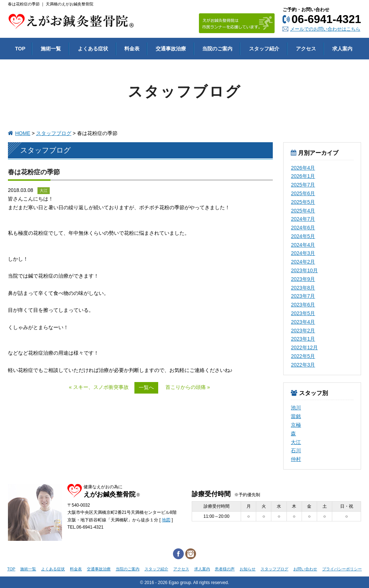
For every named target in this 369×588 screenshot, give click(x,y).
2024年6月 (303, 228)
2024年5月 (303, 236)
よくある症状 (53, 569)
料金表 (76, 569)
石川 (296, 450)
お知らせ (248, 569)
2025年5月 (303, 202)
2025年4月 (303, 211)
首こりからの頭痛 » (188, 387)
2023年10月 (304, 270)
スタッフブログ (54, 133)
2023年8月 (303, 288)
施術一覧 (28, 569)
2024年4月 (303, 245)
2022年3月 (303, 365)
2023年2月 (303, 331)
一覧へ (146, 387)
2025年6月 (303, 193)
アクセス (181, 569)
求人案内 (202, 569)
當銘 (296, 416)
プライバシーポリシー (342, 569)
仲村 (296, 459)
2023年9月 (303, 279)
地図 (166, 520)
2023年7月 (303, 296)
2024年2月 (303, 262)
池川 (296, 408)
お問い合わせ (305, 569)
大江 (296, 442)
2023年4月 (303, 322)
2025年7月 (303, 185)
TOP (11, 569)
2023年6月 (303, 305)
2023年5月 (303, 313)
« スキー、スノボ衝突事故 (99, 387)
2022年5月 (303, 356)
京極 (296, 425)
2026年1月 (303, 176)
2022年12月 (304, 347)
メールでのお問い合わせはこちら (325, 29)
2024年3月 (303, 253)
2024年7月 (303, 219)
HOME (23, 133)
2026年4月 (303, 168)
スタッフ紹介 (156, 569)
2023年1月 (303, 339)
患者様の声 (225, 569)
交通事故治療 (99, 569)
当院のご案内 (128, 569)
